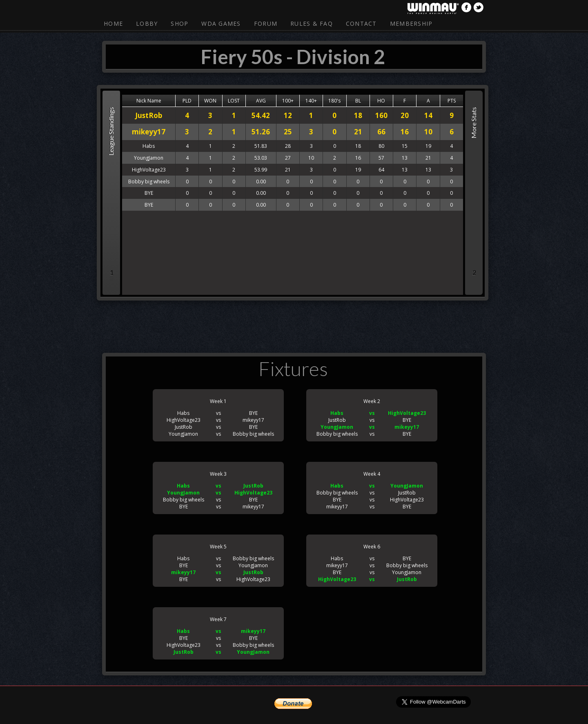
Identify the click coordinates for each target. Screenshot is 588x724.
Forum (266, 23)
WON (210, 101)
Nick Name (149, 101)
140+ (311, 101)
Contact (361, 23)
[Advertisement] (294, 325)
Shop (179, 23)
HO (381, 101)
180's (334, 101)
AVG (261, 101)
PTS (452, 101)
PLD (187, 101)
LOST (234, 101)
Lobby (147, 23)
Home (113, 23)
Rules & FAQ (312, 23)
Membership (411, 23)
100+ (288, 101)
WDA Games (221, 23)
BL (358, 101)
